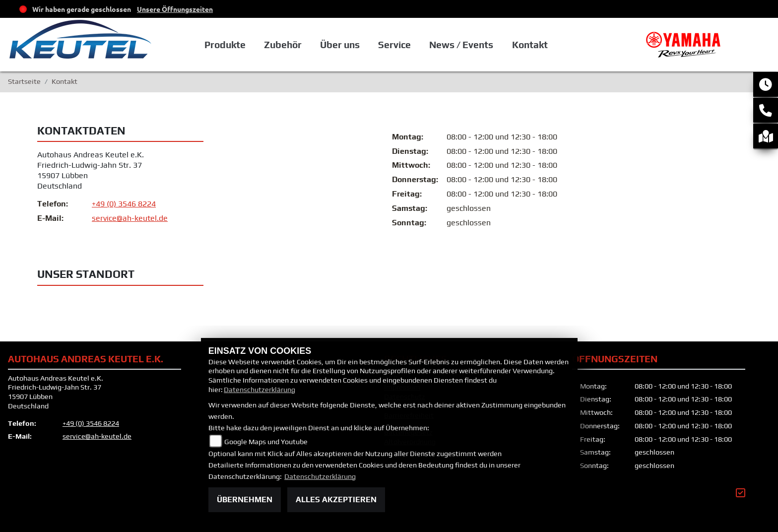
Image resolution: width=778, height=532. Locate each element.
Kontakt (530, 45)
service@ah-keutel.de (130, 219)
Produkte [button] (225, 45)
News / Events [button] (461, 45)
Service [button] (394, 45)
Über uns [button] (340, 45)
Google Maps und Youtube (266, 442)
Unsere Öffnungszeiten (175, 9)
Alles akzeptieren (336, 499)
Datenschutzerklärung (259, 390)
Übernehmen (245, 499)
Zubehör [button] (283, 45)
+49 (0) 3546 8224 (124, 204)
